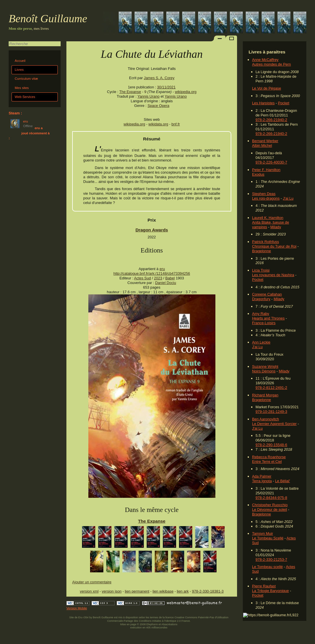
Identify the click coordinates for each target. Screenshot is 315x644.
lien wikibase (163, 591)
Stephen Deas (264, 194)
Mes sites (22, 88)
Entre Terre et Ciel (267, 462)
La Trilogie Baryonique (270, 591)
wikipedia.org (186, 92)
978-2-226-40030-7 (271, 162)
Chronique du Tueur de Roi (274, 246)
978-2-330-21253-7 (271, 559)
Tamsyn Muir (263, 533)
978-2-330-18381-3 (208, 591)
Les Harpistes (263, 103)
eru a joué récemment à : (29, 133)
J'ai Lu (288, 198)
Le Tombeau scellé (267, 567)
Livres (19, 70)
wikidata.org (158, 124)
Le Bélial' (283, 481)
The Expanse (130, 92)
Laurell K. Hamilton (268, 218)
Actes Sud (142, 278)
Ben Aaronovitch (265, 419)
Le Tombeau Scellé (268, 538)
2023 (158, 278)
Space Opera (158, 106)
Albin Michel (262, 145)
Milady (276, 227)
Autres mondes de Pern (271, 64)
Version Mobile (77, 608)
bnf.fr (176, 124)
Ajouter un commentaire (92, 582)
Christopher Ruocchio (270, 505)
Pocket (284, 103)
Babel (170, 278)
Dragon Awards (152, 230)
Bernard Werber (265, 141)
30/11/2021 (166, 87)
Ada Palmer (262, 476)
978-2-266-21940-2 (271, 120)
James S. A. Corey (159, 78)
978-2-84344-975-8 (271, 498)
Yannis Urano (149, 96)
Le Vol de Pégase (266, 88)
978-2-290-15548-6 (271, 445)
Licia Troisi (261, 270)
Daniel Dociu (166, 283)
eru (162, 269)
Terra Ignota (262, 481)
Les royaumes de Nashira (273, 275)
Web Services (25, 97)
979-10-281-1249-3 (271, 412)
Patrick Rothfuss (265, 242)
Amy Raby (261, 314)
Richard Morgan (265, 395)
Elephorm (152, 624)
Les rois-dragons (266, 198)
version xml (89, 591)
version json (112, 591)
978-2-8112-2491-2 (271, 388)
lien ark (183, 591)
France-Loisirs (264, 323)
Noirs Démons (264, 371)
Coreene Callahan (267, 294)
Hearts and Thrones (268, 318)
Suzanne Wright (265, 366)
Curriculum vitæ (26, 79)
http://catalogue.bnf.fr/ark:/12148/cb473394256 (152, 273)
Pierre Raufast (264, 586)
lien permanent (137, 591)
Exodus (258, 174)
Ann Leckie (261, 342)
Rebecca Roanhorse (269, 457)
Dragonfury (261, 299)
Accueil (20, 61)
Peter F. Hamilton (266, 170)
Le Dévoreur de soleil (270, 510)
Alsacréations (169, 624)
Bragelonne (261, 251)
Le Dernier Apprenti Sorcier (274, 424)
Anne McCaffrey (265, 60)
